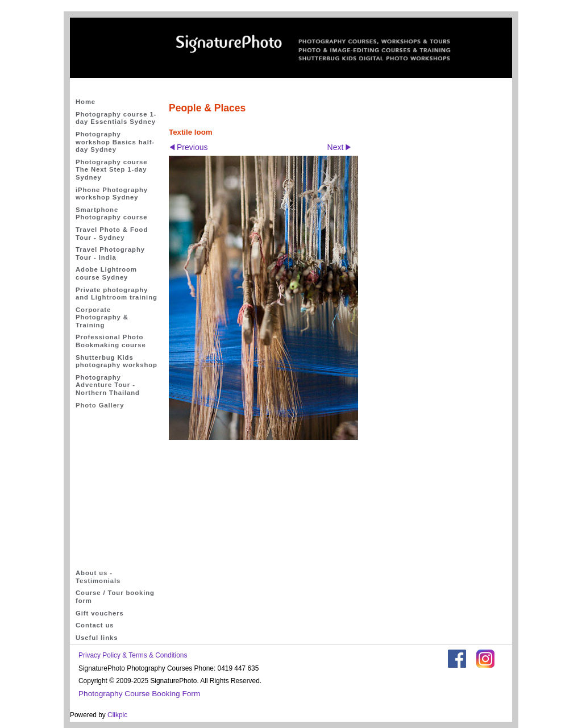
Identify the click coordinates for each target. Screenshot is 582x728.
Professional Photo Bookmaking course (111, 341)
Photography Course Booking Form (139, 694)
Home (86, 102)
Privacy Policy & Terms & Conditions (133, 655)
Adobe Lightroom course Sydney (106, 273)
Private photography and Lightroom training (117, 294)
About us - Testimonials (98, 577)
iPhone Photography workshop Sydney (112, 194)
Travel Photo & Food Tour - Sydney (112, 234)
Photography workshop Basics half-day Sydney (115, 142)
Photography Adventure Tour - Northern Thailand (108, 385)
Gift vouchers (100, 613)
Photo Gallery (100, 405)
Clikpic (117, 715)
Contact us (95, 625)
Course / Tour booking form (115, 597)
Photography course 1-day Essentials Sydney (116, 118)
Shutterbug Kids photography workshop (117, 361)
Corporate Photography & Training (102, 317)
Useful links (97, 638)
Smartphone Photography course (111, 214)
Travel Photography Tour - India (110, 253)
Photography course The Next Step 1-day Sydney (111, 170)
